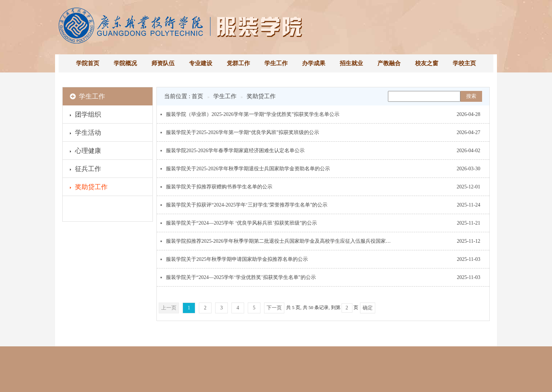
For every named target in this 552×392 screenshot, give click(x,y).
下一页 (274, 308)
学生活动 (85, 134)
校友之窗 (427, 63)
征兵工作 (85, 170)
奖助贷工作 (89, 188)
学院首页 (88, 63)
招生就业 (351, 63)
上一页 (169, 308)
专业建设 (201, 63)
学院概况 (125, 63)
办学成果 (314, 63)
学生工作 (276, 63)
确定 (368, 308)
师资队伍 (163, 63)
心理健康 (85, 152)
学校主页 (464, 63)
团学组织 (85, 116)
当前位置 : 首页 (184, 96)
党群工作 (238, 63)
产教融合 (389, 63)
